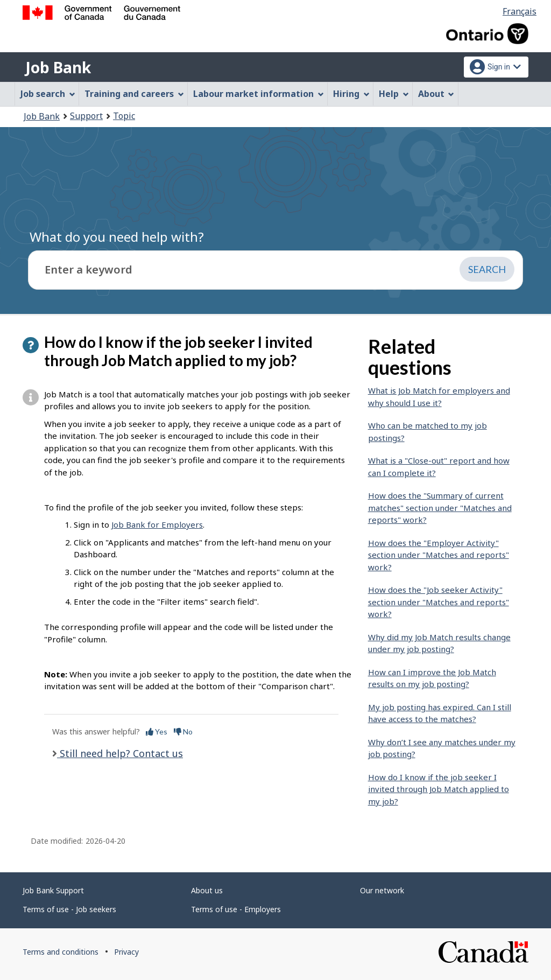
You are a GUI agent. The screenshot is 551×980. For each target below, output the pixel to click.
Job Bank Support (53, 890)
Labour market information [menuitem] (259, 94)
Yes (157, 731)
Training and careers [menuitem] (134, 94)
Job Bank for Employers (157, 524)
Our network (382, 890)
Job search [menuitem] (48, 94)
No (183, 731)
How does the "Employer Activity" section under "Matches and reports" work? (439, 555)
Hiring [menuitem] (351, 94)
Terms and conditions (61, 952)
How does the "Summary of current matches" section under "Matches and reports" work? (440, 507)
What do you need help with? (117, 237)
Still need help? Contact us (120, 753)
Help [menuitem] (394, 94)
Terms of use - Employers (236, 909)
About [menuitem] (436, 94)
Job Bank (58, 67)
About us (207, 890)
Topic (124, 116)
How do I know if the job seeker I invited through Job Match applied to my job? (439, 789)
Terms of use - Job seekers (69, 909)
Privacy (126, 952)
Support (86, 116)
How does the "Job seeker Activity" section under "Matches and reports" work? (439, 602)
